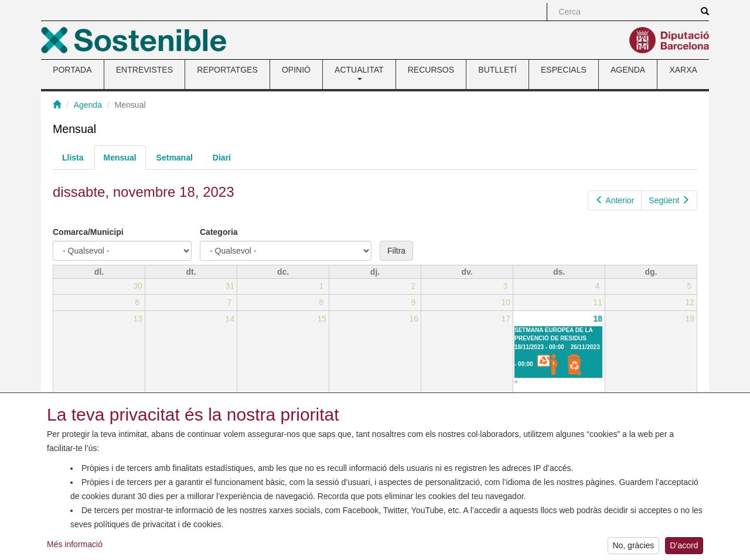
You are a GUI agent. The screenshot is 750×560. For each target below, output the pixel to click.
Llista (73, 158)
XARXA (683, 70)
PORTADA (72, 70)
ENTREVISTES (144, 70)
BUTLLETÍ (497, 70)
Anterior (615, 200)
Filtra (396, 251)
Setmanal (175, 158)
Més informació (75, 549)
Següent (669, 200)
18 (598, 319)
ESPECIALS (564, 70)
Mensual (125, 161)
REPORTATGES (227, 70)
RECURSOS (431, 70)
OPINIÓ (296, 70)
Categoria (219, 232)
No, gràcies (633, 551)
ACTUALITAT (359, 73)
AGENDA (628, 70)
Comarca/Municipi (88, 232)
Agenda (88, 105)
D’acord (684, 551)
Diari (222, 158)
